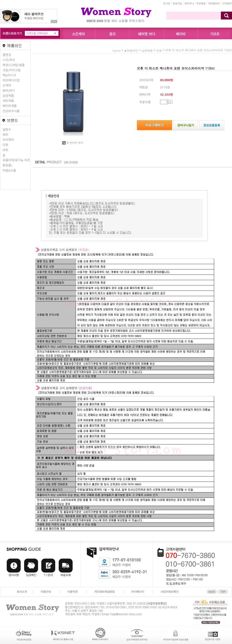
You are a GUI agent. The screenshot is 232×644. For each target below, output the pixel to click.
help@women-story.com (126, 614)
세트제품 (8, 101)
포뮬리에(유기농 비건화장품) (16, 163)
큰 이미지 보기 (73, 143)
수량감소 (170, 103)
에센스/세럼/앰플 (14, 65)
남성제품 (8, 96)
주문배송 (201, 3)
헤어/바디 (9, 91)
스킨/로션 (9, 60)
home (117, 50)
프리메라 (8, 140)
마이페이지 (214, 3)
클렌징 (7, 55)
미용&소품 (9, 170)
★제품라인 (131, 50)
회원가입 (177, 3)
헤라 (5, 135)
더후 (5, 145)
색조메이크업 (11, 80)
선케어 (7, 86)
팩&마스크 (9, 75)
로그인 (167, 3)
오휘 (5, 150)
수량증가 (170, 101)
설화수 (7, 130)
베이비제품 (10, 106)
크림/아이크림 (12, 70)
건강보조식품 (11, 111)
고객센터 (227, 3)
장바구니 (189, 3)
